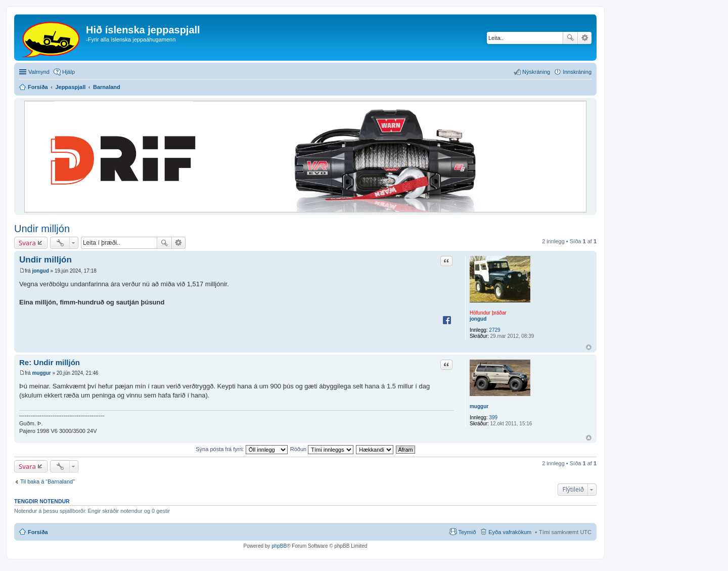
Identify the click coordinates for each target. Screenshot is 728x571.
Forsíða (38, 532)
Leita (570, 38)
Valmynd (39, 72)
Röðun (322, 449)
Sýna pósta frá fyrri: (241, 449)
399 (493, 418)
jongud (478, 319)
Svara (27, 243)
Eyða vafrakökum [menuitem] (510, 532)
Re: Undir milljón (50, 362)
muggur (479, 406)
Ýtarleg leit (585, 38)
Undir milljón (42, 229)
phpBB (279, 546)
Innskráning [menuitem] (577, 72)
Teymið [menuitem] (467, 532)
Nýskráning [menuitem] (536, 72)
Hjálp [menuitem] (69, 72)
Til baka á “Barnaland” (48, 481)
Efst (589, 347)
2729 (494, 330)
